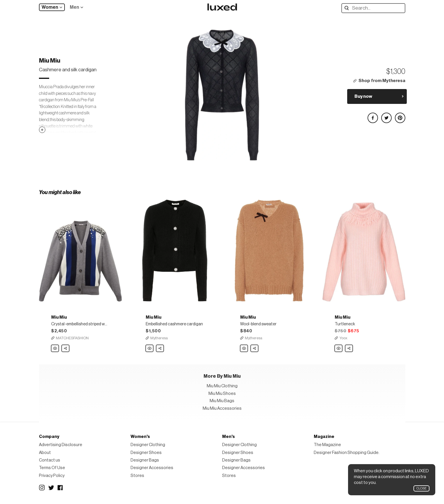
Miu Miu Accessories (222, 408)
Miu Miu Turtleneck (339, 349)
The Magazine (327, 445)
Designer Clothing (148, 445)
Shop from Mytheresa (382, 81)
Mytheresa (159, 338)
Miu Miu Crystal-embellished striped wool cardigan (55, 349)
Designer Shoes (146, 453)
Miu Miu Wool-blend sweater (244, 349)
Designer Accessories (152, 468)
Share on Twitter (386, 115)
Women (50, 7)
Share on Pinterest (400, 115)
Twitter (51, 488)
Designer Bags (145, 460)
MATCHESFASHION (72, 338)
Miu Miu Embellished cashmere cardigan (150, 349)
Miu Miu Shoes (222, 394)
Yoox (343, 338)
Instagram (42, 488)
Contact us (50, 460)
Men (74, 7)
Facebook (60, 488)
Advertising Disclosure (61, 445)
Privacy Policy (52, 476)
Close (421, 488)
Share (66, 347)
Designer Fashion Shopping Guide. (347, 453)
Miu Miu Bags (222, 401)
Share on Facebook (372, 115)
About (45, 453)
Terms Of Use (52, 468)
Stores (137, 476)
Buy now (363, 96)
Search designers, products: (348, 8)
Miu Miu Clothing (222, 386)
